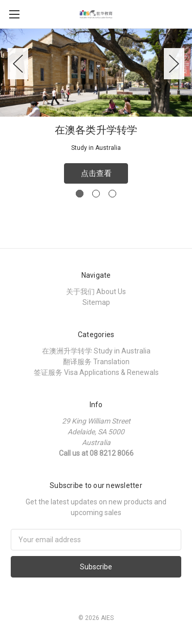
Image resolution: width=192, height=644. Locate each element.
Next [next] (174, 64)
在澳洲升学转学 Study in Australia (96, 351)
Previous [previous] (18, 64)
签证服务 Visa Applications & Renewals (96, 372)
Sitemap (96, 302)
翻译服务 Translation (96, 362)
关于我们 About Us (96, 292)
